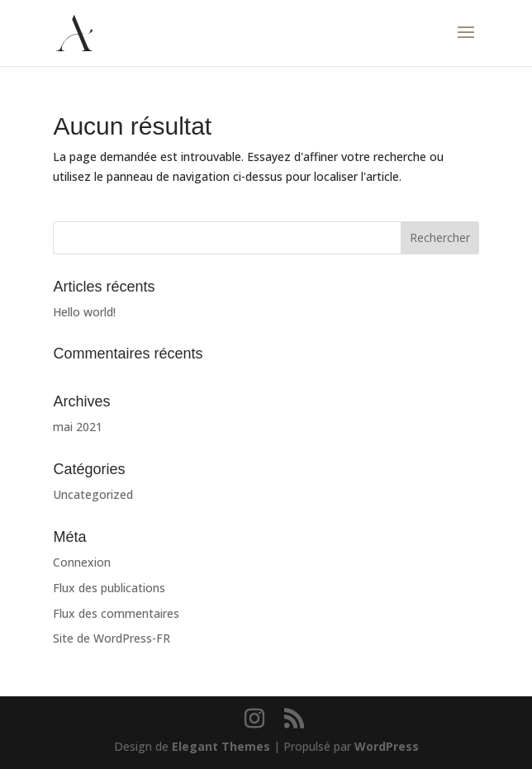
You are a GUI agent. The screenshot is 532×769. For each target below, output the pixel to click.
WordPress (387, 746)
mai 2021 (78, 427)
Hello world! (84, 312)
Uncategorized (93, 494)
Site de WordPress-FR (112, 638)
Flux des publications (109, 588)
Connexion (82, 562)
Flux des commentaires (116, 613)
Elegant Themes (221, 746)
